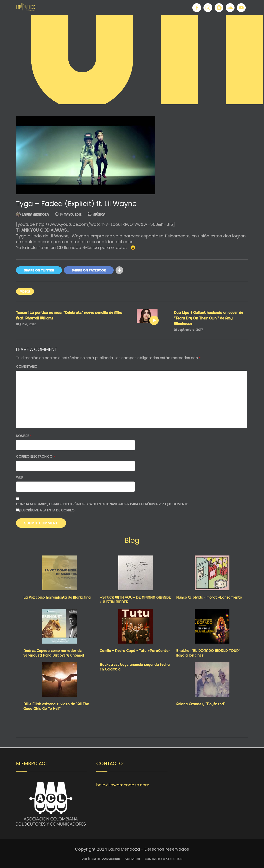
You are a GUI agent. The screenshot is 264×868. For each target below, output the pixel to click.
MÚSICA (99, 214)
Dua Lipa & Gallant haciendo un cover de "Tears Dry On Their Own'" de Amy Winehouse (209, 318)
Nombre (24, 436)
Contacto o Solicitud (163, 859)
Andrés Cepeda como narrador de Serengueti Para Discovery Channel (54, 653)
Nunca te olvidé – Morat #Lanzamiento (209, 597)
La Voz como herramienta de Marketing (57, 597)
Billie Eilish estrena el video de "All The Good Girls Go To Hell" (56, 706)
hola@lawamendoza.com (123, 785)
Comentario (27, 367)
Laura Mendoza (35, 214)
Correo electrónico (35, 457)
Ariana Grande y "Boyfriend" (201, 704)
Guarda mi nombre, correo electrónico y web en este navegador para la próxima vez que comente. (102, 504)
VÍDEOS (25, 292)
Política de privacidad (101, 859)
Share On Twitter (39, 270)
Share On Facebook (89, 270)
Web (19, 477)
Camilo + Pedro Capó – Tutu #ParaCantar (135, 651)
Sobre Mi (132, 859)
